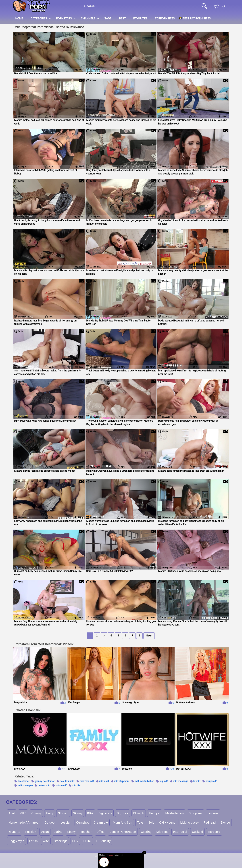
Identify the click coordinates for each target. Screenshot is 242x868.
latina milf (61, 786)
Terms (113, 856)
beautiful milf (67, 781)
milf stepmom (122, 781)
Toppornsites (165, 18)
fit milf (197, 781)
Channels (88, 18)
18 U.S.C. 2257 (138, 856)
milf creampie (25, 786)
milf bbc (76, 786)
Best (122, 18)
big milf (164, 781)
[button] (204, 6)
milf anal (104, 781)
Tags (108, 18)
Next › (149, 636)
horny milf (211, 781)
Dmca (123, 856)
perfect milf (44, 786)
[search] (143, 6)
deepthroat (23, 781)
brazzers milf (87, 781)
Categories (39, 18)
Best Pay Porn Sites (197, 18)
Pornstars (64, 18)
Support (100, 856)
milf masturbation (144, 781)
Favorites (140, 18)
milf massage (180, 781)
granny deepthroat (45, 781)
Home (19, 18)
